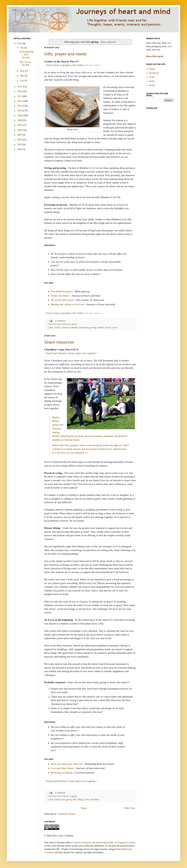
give (63, 800)
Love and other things (62, 768)
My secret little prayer (62, 300)
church (57, 800)
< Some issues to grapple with (60, 65)
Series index (75, 353)
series (115, 328)
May (23, 71)
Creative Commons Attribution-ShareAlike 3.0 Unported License (104, 843)
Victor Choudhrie (92, 800)
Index (80, 65)
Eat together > (91, 353)
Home (84, 808)
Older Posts (130, 808)
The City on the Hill (25, 64)
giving (93, 328)
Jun (22, 48)
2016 (20, 44)
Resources (154, 73)
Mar (22, 76)
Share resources (59, 342)
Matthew (101, 328)
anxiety (58, 328)
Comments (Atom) (66, 814)
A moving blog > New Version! (27, 55)
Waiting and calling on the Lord (67, 304)
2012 (20, 101)
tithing (80, 800)
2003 (20, 145)
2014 (20, 91)
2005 (20, 135)
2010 (20, 111)
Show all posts (108, 42)
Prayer (108, 328)
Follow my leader (60, 296)
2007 (20, 125)
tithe (75, 800)
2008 (20, 120)
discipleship (84, 328)
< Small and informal (55, 353)
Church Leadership (70, 328)
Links (152, 77)
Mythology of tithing (62, 773)
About (152, 85)
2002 (20, 149)
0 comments (60, 321)
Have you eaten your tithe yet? (67, 764)
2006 (20, 130)
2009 (20, 116)
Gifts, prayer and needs (65, 54)
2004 (20, 140)
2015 (20, 87)
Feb (22, 81)
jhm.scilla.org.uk (155, 56)
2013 (20, 96)
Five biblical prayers (62, 291)
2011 (20, 106)
